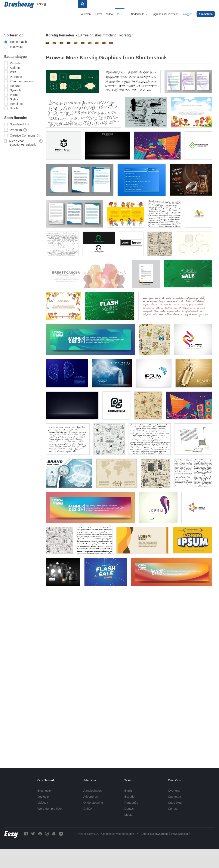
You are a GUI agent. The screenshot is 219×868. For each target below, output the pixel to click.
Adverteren (91, 797)
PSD (120, 14)
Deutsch (130, 809)
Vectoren (86, 14)
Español (130, 797)
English (129, 791)
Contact (173, 809)
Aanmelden (206, 14)
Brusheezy (44, 791)
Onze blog (175, 803)
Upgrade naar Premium (165, 14)
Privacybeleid (180, 834)
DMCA (88, 809)
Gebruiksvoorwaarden (154, 834)
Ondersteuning (93, 803)
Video (109, 14)
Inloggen (187, 14)
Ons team (174, 797)
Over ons (174, 791)
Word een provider (50, 809)
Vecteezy (44, 797)
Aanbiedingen (93, 791)
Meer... (129, 815)
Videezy (43, 803)
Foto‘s (98, 14)
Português (131, 803)
